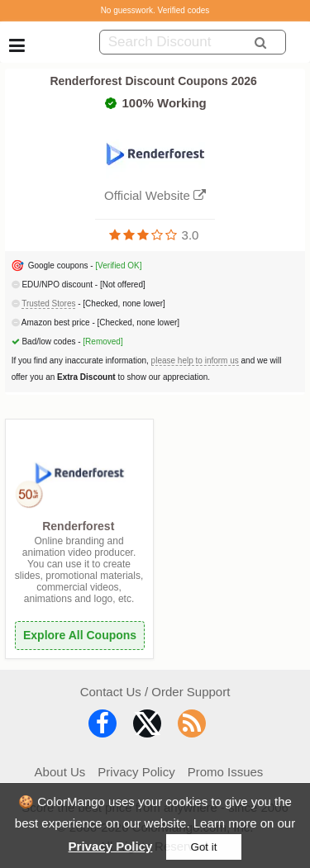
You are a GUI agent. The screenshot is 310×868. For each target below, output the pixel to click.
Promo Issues (226, 772)
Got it (204, 847)
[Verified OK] (118, 266)
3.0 (191, 235)
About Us (60, 772)
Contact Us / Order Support (155, 692)
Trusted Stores (48, 304)
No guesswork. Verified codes (155, 10)
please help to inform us (195, 360)
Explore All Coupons (80, 635)
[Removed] (103, 342)
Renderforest (78, 526)
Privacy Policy (111, 846)
